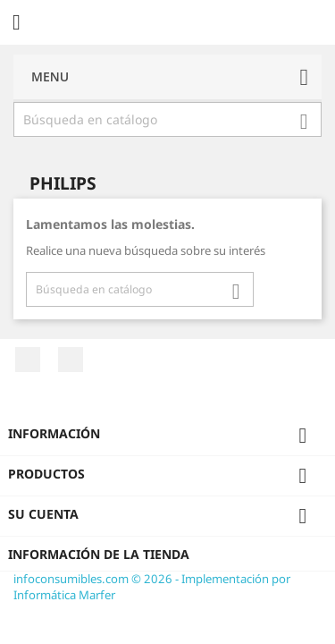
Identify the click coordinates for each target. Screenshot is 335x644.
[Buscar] (167, 120)
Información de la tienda (99, 554)
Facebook (28, 360)
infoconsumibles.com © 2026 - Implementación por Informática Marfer (152, 587)
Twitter (71, 360)
